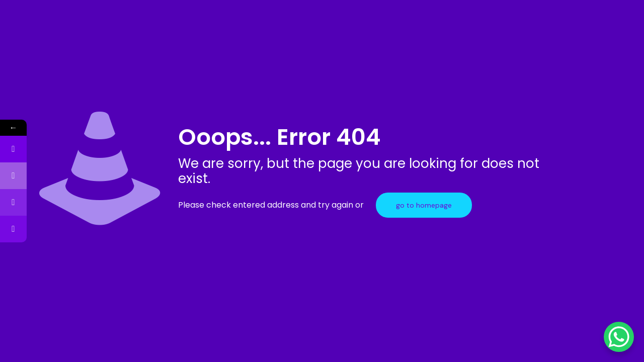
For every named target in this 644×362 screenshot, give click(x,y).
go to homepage (424, 205)
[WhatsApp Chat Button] (619, 337)
